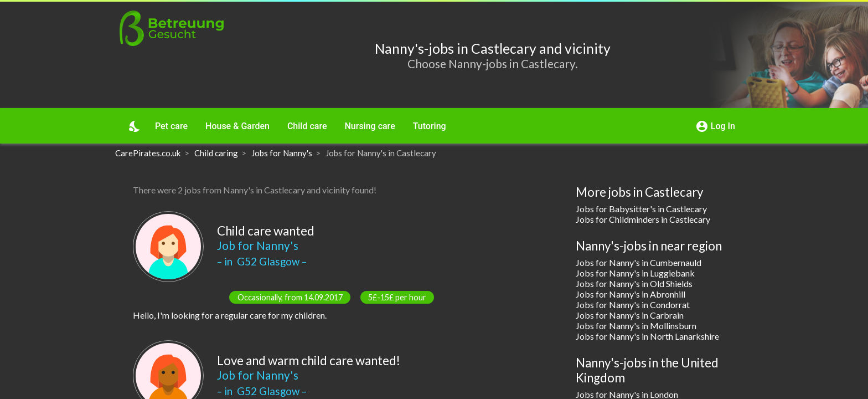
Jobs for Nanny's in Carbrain (630, 315)
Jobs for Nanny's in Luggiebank (635, 273)
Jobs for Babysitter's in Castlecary (641, 209)
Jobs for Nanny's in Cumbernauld (639, 262)
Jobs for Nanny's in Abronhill (631, 294)
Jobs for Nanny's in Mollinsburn (636, 326)
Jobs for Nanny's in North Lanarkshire (647, 336)
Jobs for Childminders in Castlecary (643, 219)
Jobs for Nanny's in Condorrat (633, 305)
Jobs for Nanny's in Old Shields (634, 283)
